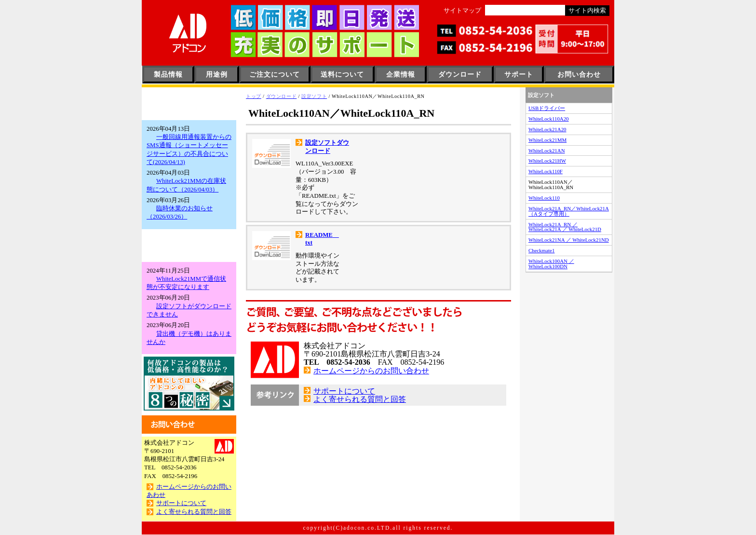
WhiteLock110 (544, 198)
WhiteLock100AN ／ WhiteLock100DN (551, 264)
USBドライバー (547, 108)
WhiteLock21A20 (547, 129)
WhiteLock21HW (547, 161)
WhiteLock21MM (547, 140)
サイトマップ (462, 11)
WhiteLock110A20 (549, 119)
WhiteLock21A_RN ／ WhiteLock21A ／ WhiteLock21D (565, 227)
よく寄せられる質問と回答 (194, 512)
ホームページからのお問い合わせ (371, 299)
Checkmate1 (541, 250)
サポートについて (181, 503)
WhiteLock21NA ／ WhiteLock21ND (569, 240)
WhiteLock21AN (547, 151)
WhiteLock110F (546, 171)
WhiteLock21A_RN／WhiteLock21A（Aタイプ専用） (569, 211)
